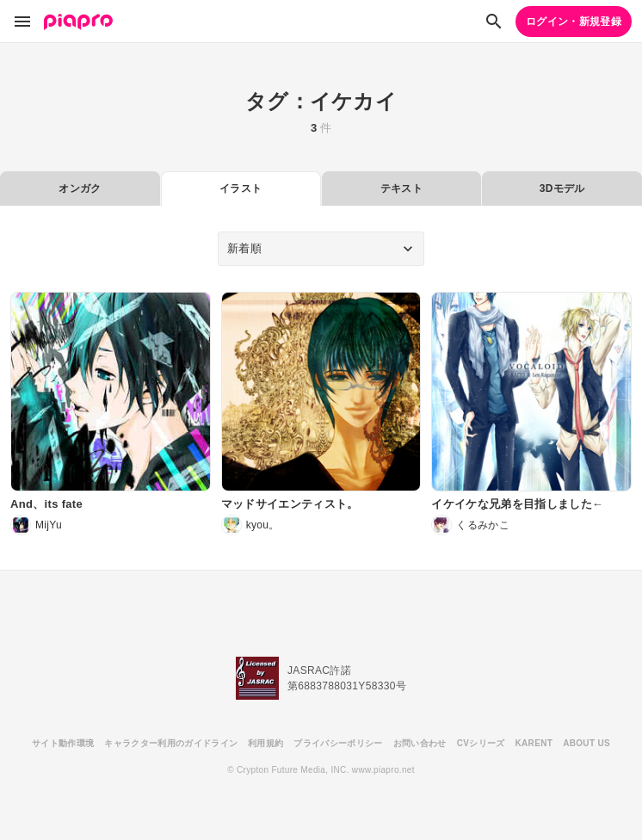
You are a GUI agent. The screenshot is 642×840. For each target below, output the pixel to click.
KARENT (534, 743)
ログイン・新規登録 (574, 22)
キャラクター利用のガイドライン (171, 743)
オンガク (80, 188)
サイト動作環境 (63, 743)
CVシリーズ (481, 743)
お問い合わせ (420, 743)
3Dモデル (562, 188)
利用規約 (265, 743)
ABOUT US (586, 743)
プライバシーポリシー (338, 743)
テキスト (401, 188)
